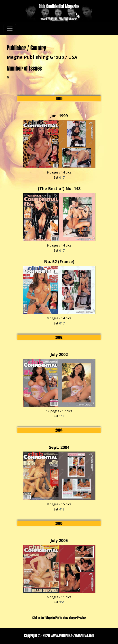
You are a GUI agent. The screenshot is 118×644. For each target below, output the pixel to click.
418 (62, 509)
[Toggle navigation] (10, 29)
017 (62, 177)
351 (62, 602)
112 (62, 416)
